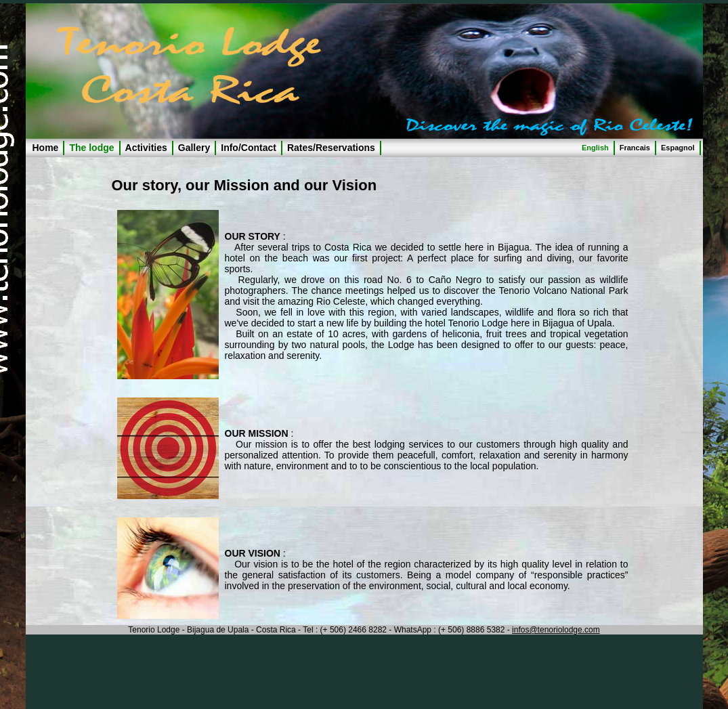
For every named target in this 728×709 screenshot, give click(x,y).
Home (46, 148)
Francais (635, 148)
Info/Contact (249, 148)
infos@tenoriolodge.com (556, 630)
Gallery (194, 148)
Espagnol (678, 148)
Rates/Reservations (331, 148)
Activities (146, 148)
